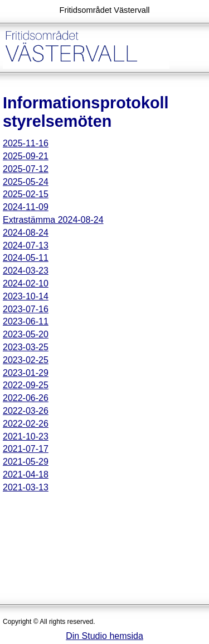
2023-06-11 (26, 321)
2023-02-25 (26, 360)
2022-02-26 (26, 424)
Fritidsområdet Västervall (104, 10)
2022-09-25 (26, 385)
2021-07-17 (26, 449)
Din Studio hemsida (104, 636)
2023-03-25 (26, 347)
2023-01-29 (26, 373)
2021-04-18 (26, 474)
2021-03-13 (26, 487)
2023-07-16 (26, 309)
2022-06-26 (26, 398)
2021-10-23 (26, 437)
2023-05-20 (26, 334)
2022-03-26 (26, 411)
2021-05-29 (26, 462)
